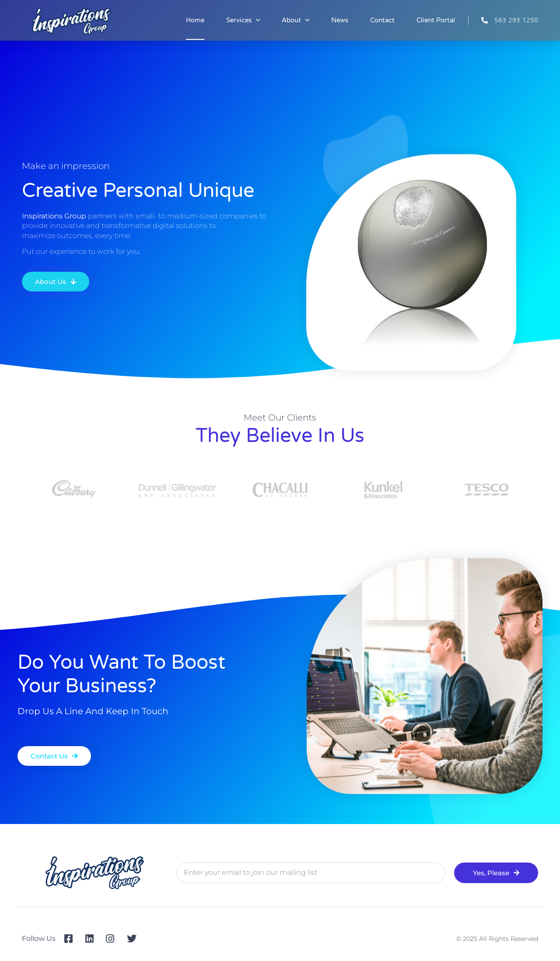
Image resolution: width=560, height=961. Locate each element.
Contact (382, 20)
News (340, 20)
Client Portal (436, 20)
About (296, 20)
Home (195, 20)
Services (243, 20)
